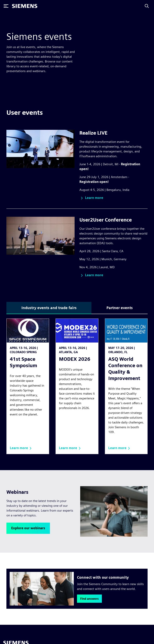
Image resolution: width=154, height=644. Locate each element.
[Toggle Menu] (6, 6)
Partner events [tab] (120, 308)
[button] (91, 198)
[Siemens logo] (25, 6)
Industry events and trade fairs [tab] (49, 308)
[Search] (147, 6)
